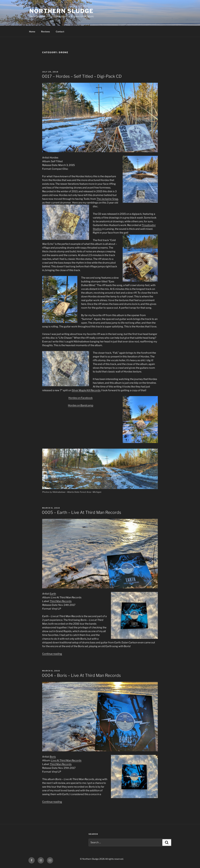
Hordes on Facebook (81, 398)
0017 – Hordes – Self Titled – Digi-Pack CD (82, 76)
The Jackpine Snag (107, 199)
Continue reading (52, 654)
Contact (60, 32)
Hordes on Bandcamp (81, 405)
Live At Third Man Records (66, 760)
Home (32, 32)
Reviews (45, 32)
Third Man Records (61, 601)
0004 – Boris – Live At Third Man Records (81, 675)
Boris (53, 757)
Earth (53, 594)
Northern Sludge (61, 11)
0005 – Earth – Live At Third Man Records (81, 512)
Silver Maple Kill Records (86, 390)
